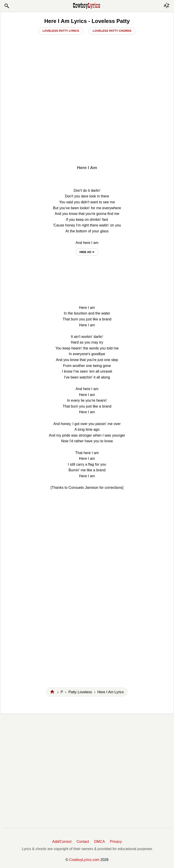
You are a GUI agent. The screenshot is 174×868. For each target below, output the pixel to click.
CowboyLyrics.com (84, 860)
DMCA (100, 842)
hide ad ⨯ (87, 252)
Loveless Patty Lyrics (61, 31)
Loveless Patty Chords (112, 31)
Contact (83, 842)
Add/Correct (62, 842)
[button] (7, 6)
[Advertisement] (87, 127)
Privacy (116, 842)
